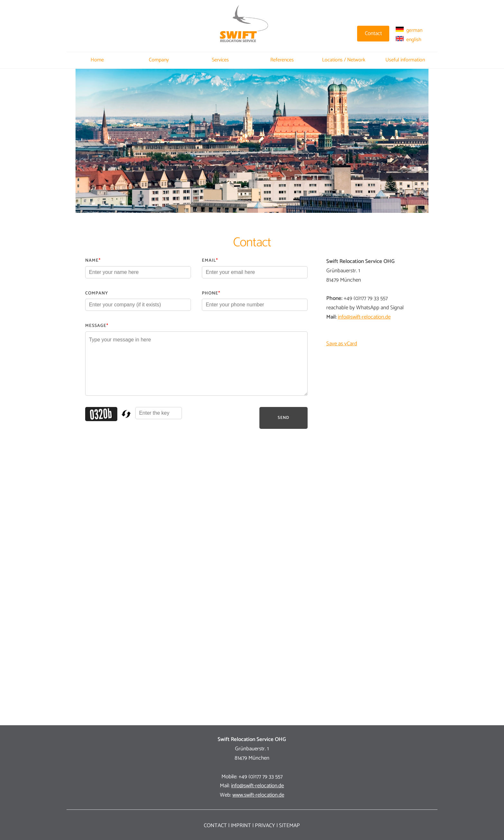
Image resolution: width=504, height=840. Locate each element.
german (409, 30)
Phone (211, 293)
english (409, 40)
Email (210, 261)
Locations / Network (344, 60)
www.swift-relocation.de (258, 795)
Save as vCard (342, 344)
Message (97, 326)
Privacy (265, 826)
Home (97, 60)
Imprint (241, 826)
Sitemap (289, 826)
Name (93, 261)
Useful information (405, 60)
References (282, 60)
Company (159, 60)
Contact (215, 826)
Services (220, 60)
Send (283, 418)
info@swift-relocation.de (364, 317)
